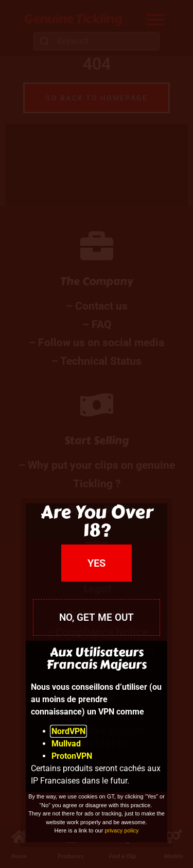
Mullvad (66, 744)
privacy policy (121, 830)
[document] (97, 434)
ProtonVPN (72, 756)
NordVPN (68, 731)
